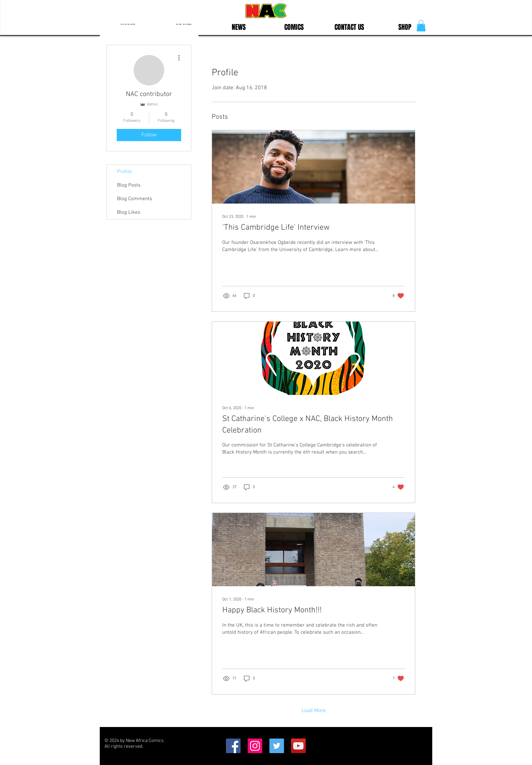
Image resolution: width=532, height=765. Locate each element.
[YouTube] (298, 746)
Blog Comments (135, 199)
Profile (125, 172)
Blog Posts (129, 185)
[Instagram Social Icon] (255, 746)
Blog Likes (129, 212)
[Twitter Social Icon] (277, 746)
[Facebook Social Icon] (233, 746)
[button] (421, 26)
